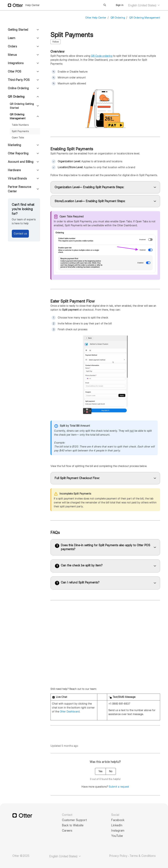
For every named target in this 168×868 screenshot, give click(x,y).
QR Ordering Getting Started (22, 106)
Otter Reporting (18, 153)
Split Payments (20, 131)
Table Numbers (20, 125)
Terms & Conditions (143, 856)
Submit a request (119, 787)
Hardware (14, 170)
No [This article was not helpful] (111, 771)
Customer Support (74, 820)
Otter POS (15, 71)
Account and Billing (21, 162)
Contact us (20, 234)
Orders (12, 46)
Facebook (118, 820)
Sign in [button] (120, 5)
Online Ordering (18, 88)
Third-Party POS (19, 80)
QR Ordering (118, 18)
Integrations (16, 63)
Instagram (118, 831)
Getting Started (18, 30)
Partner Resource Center (19, 189)
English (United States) (144, 5)
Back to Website (73, 825)
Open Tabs (18, 138)
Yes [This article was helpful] (100, 771)
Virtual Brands (17, 178)
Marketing (15, 145)
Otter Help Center (96, 18)
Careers (67, 831)
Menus (12, 55)
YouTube (117, 836)
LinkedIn (117, 825)
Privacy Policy (118, 856)
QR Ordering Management (145, 18)
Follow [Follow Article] (56, 42)
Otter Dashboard (70, 712)
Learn (12, 38)
